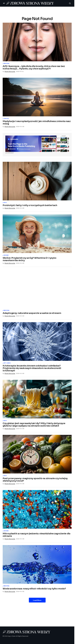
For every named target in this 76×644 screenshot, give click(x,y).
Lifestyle (6, 119)
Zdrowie (6, 255)
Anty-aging (7, 363)
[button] (4, 3)
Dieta (5, 203)
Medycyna (6, 64)
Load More (37, 600)
